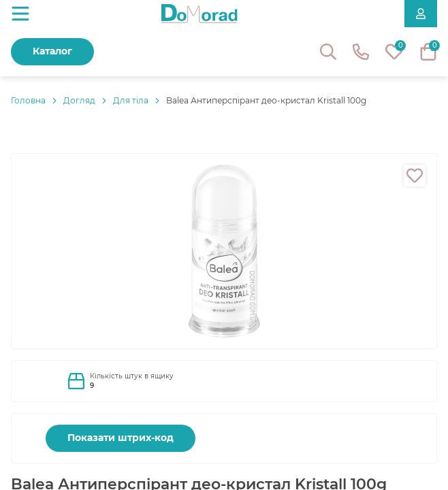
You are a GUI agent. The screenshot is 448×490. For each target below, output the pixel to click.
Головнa (28, 100)
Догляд (79, 100)
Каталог (52, 51)
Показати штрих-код (121, 438)
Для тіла (131, 100)
